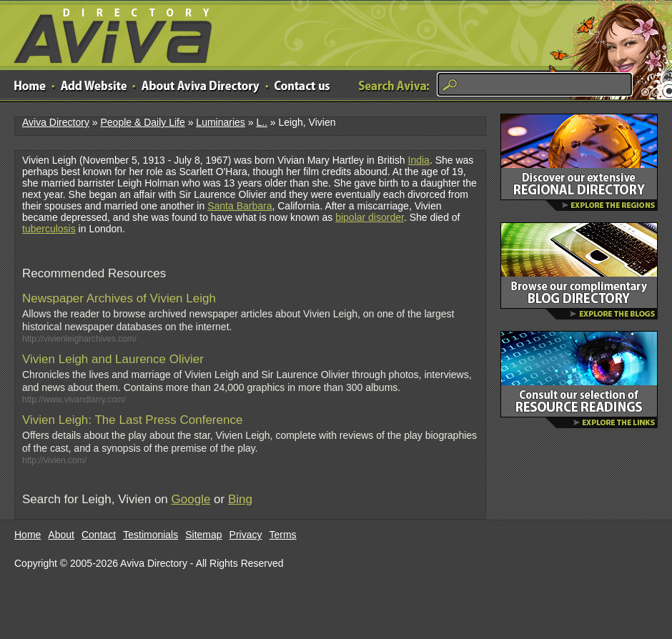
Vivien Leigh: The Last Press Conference (132, 420)
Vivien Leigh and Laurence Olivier (113, 359)
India (419, 160)
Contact (99, 535)
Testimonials (150, 535)
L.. (262, 122)
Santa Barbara (239, 206)
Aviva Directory (107, 33)
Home (28, 535)
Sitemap (203, 535)
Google (191, 499)
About (61, 535)
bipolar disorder (370, 217)
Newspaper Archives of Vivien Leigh (119, 298)
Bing (240, 499)
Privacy (246, 535)
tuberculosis (49, 229)
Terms (283, 535)
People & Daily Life (142, 122)
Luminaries (220, 122)
